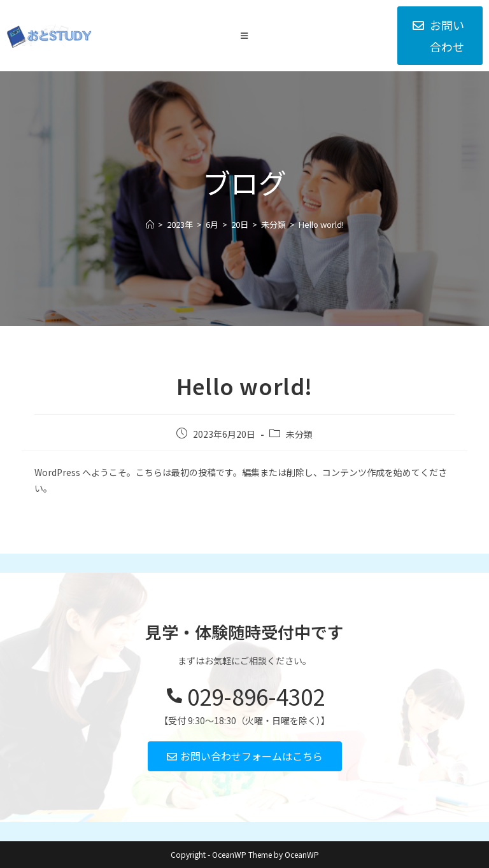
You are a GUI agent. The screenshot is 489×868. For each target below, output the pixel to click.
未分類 (299, 434)
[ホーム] (150, 224)
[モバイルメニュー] (244, 36)
